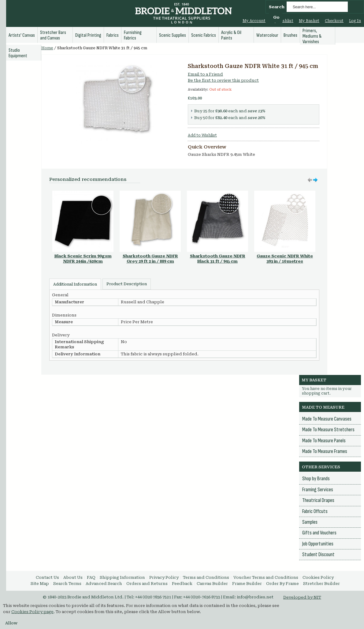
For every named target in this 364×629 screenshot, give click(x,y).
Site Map (40, 584)
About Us (73, 577)
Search (277, 7)
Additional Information (75, 284)
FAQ (91, 577)
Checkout (334, 21)
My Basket (309, 21)
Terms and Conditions (206, 577)
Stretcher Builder (321, 584)
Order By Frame (282, 584)
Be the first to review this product (223, 80)
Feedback (182, 584)
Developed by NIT (302, 597)
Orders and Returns (147, 584)
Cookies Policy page (32, 612)
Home (47, 48)
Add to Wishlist (202, 135)
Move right (310, 180)
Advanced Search (104, 584)
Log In (355, 21)
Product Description (127, 284)
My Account (254, 21)
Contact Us (47, 577)
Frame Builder (247, 584)
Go (276, 17)
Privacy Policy (164, 577)
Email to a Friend (205, 74)
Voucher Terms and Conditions (266, 577)
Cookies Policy (318, 577)
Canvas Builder (212, 584)
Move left (315, 180)
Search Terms (67, 584)
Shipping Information (122, 577)
